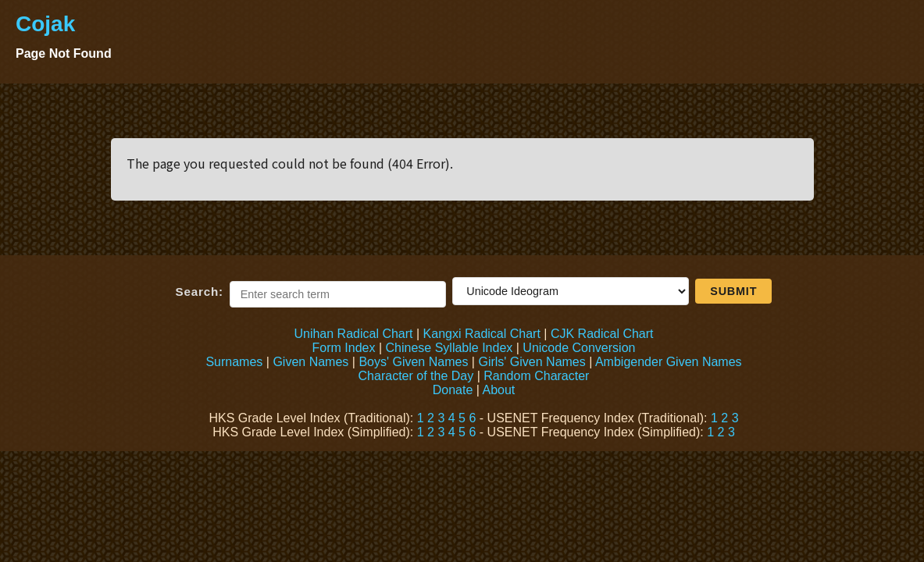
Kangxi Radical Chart (482, 334)
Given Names (310, 362)
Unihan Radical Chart (353, 334)
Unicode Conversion (579, 348)
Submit (733, 291)
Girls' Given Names (532, 362)
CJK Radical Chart (602, 334)
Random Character (536, 376)
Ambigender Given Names (669, 362)
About (498, 390)
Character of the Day (416, 376)
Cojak (45, 24)
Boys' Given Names (413, 362)
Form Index (344, 348)
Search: (200, 292)
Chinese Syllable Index (450, 348)
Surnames (234, 362)
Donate (453, 390)
